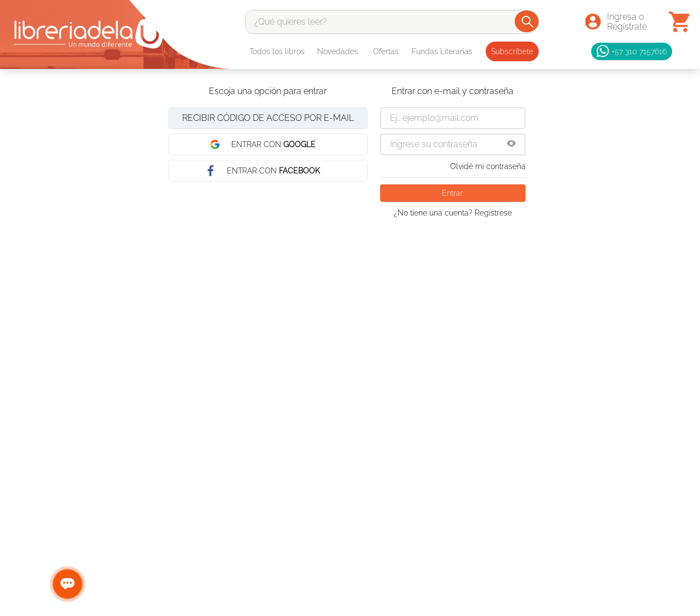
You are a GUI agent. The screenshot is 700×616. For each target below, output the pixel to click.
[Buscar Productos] (527, 21)
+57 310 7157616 (632, 51)
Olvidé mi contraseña (488, 166)
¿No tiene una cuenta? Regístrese (453, 213)
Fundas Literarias (442, 51)
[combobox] (392, 22)
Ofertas (386, 51)
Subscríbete (512, 51)
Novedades (338, 51)
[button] (511, 144)
